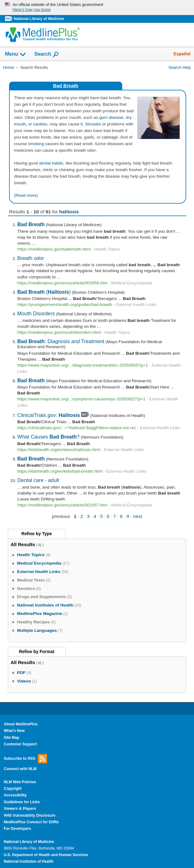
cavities (40, 124)
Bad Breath (66, 86)
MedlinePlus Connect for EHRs (31, 822)
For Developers (17, 829)
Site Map (11, 738)
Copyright (13, 789)
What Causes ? (48, 437)
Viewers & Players (20, 809)
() (44, 292)
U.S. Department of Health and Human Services (46, 855)
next (138, 516)
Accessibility (15, 795)
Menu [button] (16, 54)
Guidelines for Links (22, 802)
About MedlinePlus (21, 724)
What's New (14, 731)
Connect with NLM (20, 769)
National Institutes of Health (29, 861)
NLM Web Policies (20, 782)
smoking (36, 144)
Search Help (180, 67)
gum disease (111, 117)
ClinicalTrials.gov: (49, 415)
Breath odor (31, 258)
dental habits (51, 163)
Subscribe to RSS (25, 759)
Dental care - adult (38, 480)
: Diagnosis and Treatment (61, 341)
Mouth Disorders (36, 313)
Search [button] (47, 54)
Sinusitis (93, 124)
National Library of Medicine (39, 19)
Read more (26, 195)
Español (182, 54)
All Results (23, 544)
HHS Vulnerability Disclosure (30, 815)
